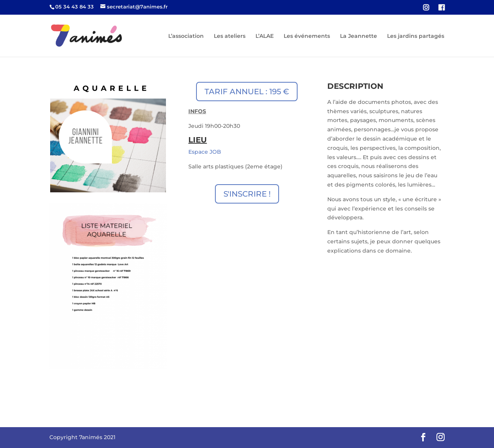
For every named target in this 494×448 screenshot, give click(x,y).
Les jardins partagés (416, 36)
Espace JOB (205, 152)
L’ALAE (265, 36)
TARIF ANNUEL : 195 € (247, 92)
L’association (186, 36)
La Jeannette (359, 36)
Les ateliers (230, 36)
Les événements (307, 36)
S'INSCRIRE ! (247, 194)
